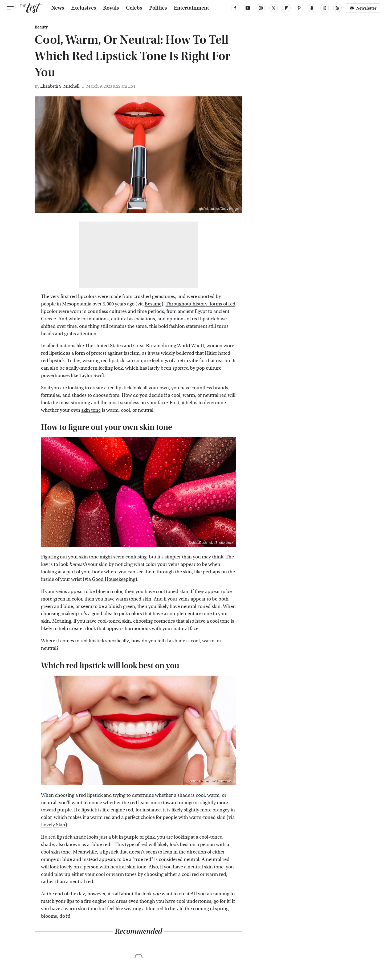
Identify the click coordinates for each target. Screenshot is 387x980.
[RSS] (337, 8)
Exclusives (84, 8)
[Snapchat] (312, 8)
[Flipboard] (286, 8)
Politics (158, 8)
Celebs (134, 8)
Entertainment (192, 8)
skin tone (91, 410)
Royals (111, 8)
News (58, 8)
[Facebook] (235, 8)
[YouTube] (248, 8)
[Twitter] (274, 8)
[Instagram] (261, 8)
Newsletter (363, 8)
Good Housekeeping (114, 579)
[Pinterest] (299, 8)
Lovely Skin (53, 825)
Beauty (41, 27)
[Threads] (325, 8)
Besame (153, 304)
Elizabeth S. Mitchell (60, 86)
